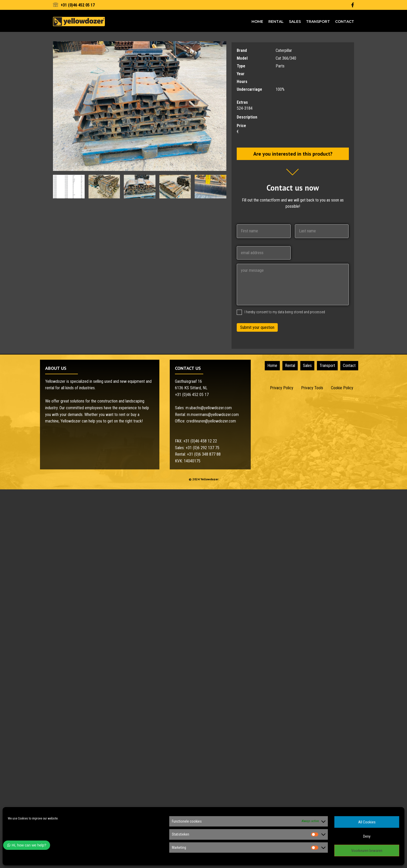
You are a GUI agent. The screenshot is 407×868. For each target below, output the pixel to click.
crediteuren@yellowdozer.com (211, 421)
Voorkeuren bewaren (367, 851)
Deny (367, 836)
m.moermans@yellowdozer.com (213, 415)
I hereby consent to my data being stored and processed (285, 312)
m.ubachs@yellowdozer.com (209, 408)
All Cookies (367, 822)
